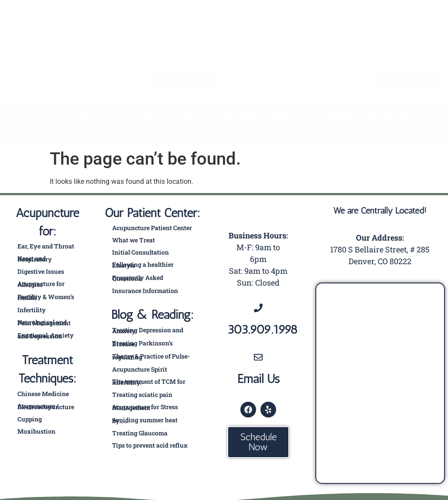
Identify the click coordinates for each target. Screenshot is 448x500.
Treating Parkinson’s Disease (142, 343)
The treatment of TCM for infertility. (149, 382)
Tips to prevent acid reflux (150, 445)
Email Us (258, 378)
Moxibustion (36, 431)
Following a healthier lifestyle (143, 265)
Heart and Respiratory (35, 259)
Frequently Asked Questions (138, 278)
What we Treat (133, 240)
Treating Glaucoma (140, 433)
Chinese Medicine (43, 394)
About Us (104, 115)
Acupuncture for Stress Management (145, 407)
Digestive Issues (41, 271)
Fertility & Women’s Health (46, 297)
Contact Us (258, 135)
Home (52, 115)
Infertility (32, 310)
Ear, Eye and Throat (46, 246)
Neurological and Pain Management (44, 322)
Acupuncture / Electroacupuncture (46, 406)
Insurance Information (145, 291)
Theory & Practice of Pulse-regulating (151, 357)
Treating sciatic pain (142, 395)
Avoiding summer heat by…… (145, 420)
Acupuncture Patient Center (152, 228)
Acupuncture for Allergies (41, 284)
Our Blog (204, 135)
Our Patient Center (262, 115)
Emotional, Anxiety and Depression (46, 336)
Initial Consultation (140, 252)
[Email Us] (258, 357)
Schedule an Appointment (372, 115)
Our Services (174, 115)
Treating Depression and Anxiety (148, 330)
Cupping (30, 419)
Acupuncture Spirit (140, 369)
